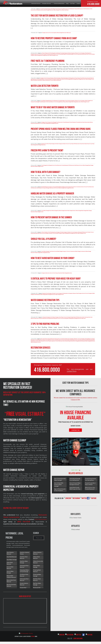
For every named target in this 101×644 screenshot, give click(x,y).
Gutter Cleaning (85, 317)
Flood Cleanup (58, 9)
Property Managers (46, 188)
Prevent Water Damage (53, 211)
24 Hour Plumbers (45, 53)
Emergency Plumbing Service (86, 53)
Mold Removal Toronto (79, 165)
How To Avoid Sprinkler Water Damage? (60, 479)
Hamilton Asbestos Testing (25, 553)
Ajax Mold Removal (12, 557)
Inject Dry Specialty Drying (69, 340)
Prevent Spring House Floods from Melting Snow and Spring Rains (61, 129)
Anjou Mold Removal (10, 563)
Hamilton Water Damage (24, 562)
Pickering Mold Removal (37, 571)
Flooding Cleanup (50, 54)
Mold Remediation (87, 9)
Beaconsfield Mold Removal (11, 581)
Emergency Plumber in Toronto (76, 339)
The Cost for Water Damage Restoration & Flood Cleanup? (57, 16)
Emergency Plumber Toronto (76, 53)
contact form (72, 371)
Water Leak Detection (39, 80)
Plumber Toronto (56, 54)
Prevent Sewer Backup (84, 122)
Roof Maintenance (44, 318)
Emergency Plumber (67, 53)
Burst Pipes (49, 144)
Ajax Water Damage (12, 560)
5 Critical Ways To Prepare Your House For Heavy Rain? (56, 279)
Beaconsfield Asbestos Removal (11, 576)
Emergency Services (47, 4)
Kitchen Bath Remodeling (88, 340)
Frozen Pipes (71, 144)
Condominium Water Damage (75, 251)
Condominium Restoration (65, 339)
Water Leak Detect (65, 10)
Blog (67, 4)
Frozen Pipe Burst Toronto (50, 340)
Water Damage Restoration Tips (45, 300)
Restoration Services (36, 4)
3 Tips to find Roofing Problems (45, 324)
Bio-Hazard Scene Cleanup (46, 339)
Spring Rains (55, 33)
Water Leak (69, 33)
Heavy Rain (60, 273)
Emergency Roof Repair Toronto (61, 317)
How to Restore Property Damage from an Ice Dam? (54, 38)
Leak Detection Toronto (35, 79)
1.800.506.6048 (78, 638)
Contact (78, 4)
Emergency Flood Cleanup (45, 78)
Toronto (42, 123)
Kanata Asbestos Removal (24, 584)
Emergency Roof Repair (51, 9)
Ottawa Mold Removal (36, 558)
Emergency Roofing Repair (86, 339)
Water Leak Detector (57, 80)
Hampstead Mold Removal (24, 566)
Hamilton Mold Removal (24, 558)
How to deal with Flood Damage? (46, 172)
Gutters (89, 317)
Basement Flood (51, 101)
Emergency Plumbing (61, 78)
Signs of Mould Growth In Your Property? (60, 490)
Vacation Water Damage (77, 211)
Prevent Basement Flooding (74, 122)
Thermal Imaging (68, 79)
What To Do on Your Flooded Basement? (90, 488)
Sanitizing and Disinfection (71, 341)
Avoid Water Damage (45, 101)
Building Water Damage (60, 187)
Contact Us (75, 430)
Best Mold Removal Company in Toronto (49, 187)
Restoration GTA (53, 188)
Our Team (73, 4)
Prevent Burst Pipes (83, 144)
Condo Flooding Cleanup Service (70, 187)
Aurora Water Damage (10, 572)
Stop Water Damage (61, 211)
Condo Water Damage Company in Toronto (62, 251)
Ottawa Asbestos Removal (37, 553)
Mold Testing (36, 10)
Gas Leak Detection (91, 78)
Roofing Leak (55, 318)
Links (36, 636)
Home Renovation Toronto (60, 340)
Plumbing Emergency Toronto (72, 54)
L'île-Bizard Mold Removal (24, 575)
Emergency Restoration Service (47, 273)
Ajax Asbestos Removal (10, 553)
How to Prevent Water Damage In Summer (75, 484)
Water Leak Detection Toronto (48, 80)
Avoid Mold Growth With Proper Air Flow (75, 488)
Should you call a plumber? (43, 239)
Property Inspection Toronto (53, 341)
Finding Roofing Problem (71, 317)
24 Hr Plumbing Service (52, 53)
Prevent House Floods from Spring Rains (90, 479)
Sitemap (33, 636)
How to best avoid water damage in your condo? (53, 258)
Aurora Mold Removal (10, 568)
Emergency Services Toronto (47, 33)
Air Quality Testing (43, 9)
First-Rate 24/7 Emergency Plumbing (48, 61)
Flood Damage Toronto (51, 165)
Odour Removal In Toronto (43, 341)
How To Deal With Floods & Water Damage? (59, 485)
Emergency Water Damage (86, 101)
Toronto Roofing (63, 318)
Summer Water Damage (68, 211)
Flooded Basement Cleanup (73, 9)
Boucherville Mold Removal (11, 585)
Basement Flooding (60, 53)
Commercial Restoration (59, 4)
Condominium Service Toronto (82, 187)
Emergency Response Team (74, 293)
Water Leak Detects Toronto (36, 342)
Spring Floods (33, 123)
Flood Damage (36, 102)
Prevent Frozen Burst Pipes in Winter (90, 484)
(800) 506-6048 (24, 522)
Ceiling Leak (44, 317)
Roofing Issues (50, 318)
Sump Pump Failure (85, 54)
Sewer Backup (41, 10)
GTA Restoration (77, 144)
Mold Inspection (80, 9)
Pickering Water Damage (37, 575)
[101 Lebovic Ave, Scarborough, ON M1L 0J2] (25, 611)
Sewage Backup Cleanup (62, 102)
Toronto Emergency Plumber (47, 233)
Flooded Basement (66, 122)
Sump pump (79, 54)
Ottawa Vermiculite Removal (38, 562)
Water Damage (37, 55)
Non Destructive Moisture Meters (53, 79)
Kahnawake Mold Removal (24, 580)
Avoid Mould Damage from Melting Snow (75, 479)
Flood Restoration (64, 9)
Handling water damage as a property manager (52, 193)
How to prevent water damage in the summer (51, 217)
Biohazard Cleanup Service (55, 339)
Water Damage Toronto (58, 10)
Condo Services (52, 251)
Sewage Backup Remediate (81, 341)
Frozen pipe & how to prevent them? (47, 150)
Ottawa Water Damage (37, 566)
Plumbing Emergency (63, 54)
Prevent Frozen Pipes (91, 144)
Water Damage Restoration (49, 10)
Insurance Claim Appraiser (79, 340)
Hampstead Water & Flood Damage (24, 571)
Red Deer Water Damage (37, 584)
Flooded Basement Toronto (44, 102)
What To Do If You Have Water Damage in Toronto (53, 107)
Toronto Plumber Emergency (57, 233)
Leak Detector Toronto (43, 79)
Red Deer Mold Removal (37, 580)
